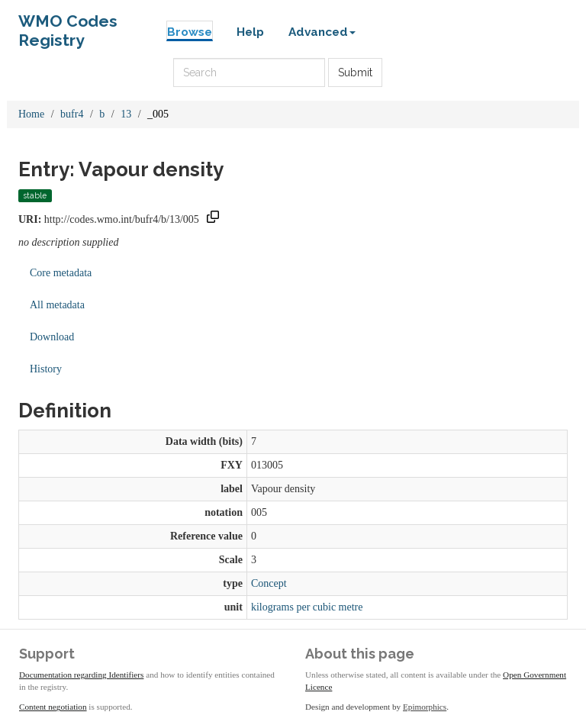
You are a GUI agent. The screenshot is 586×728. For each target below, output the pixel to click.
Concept (269, 583)
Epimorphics (425, 707)
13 (126, 114)
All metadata (57, 305)
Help (250, 32)
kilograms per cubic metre (307, 607)
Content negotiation (53, 707)
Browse (190, 32)
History (46, 369)
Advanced (322, 32)
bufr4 (72, 114)
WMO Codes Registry (68, 25)
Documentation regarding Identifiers (81, 675)
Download (52, 337)
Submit (355, 72)
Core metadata (61, 273)
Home (31, 114)
